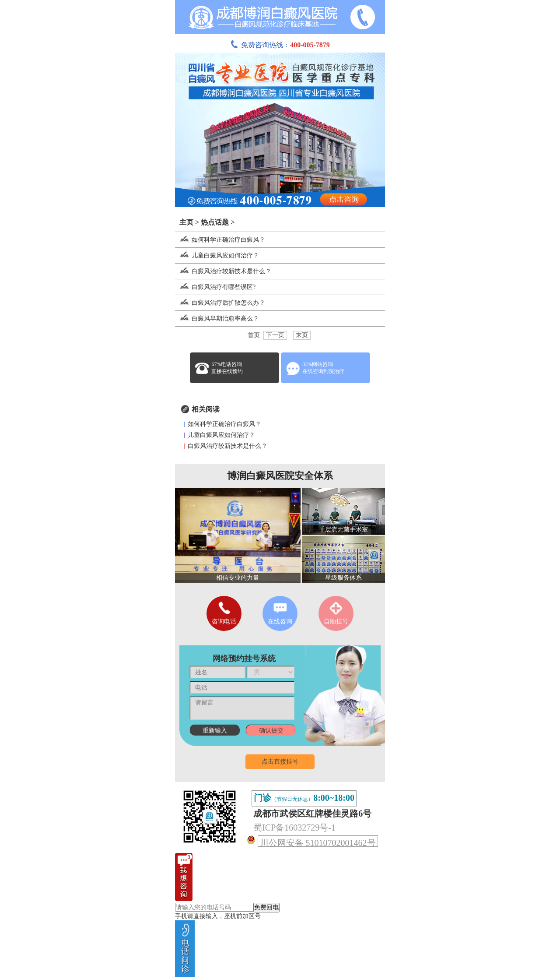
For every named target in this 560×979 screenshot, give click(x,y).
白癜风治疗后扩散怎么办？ (220, 303)
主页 (186, 222)
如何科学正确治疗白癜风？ (220, 240)
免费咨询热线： (280, 45)
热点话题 (215, 222)
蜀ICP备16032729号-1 (294, 828)
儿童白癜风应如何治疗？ (217, 255)
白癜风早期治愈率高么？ (217, 319)
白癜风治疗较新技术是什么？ (223, 271)
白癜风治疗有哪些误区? (215, 287)
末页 (302, 335)
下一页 (275, 335)
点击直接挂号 (280, 762)
